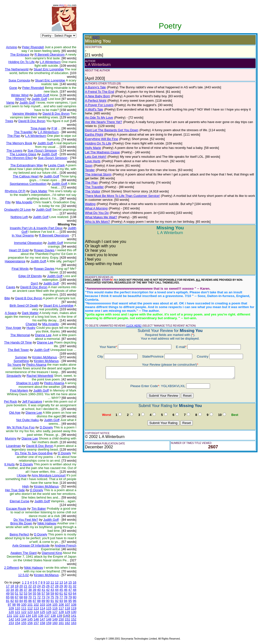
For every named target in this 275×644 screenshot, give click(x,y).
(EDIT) (96, 37)
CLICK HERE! (134, 326)
